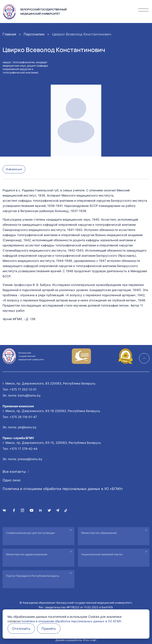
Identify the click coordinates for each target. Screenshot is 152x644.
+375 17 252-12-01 (23, 389)
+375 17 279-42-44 (23, 449)
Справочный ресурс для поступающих (30, 533)
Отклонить (21, 629)
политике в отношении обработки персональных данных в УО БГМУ (71, 621)
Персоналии (34, 34)
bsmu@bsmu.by (29, 395)
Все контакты (14, 472)
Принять (49, 629)
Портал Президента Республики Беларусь (33, 576)
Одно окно (12, 480)
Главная (9, 34)
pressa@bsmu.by (30, 459)
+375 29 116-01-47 (23, 417)
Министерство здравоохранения (27, 554)
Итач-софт (90, 640)
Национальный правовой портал (102, 554)
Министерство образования (99, 533)
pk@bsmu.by (27, 427)
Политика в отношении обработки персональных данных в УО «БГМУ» (63, 489)
